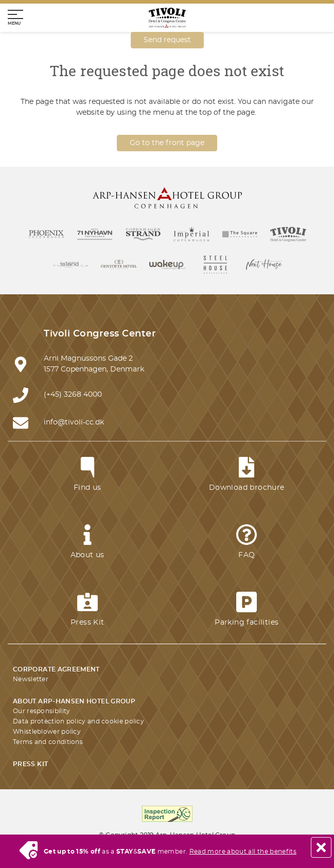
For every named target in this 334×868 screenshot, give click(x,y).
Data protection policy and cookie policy (78, 721)
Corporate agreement (56, 669)
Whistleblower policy (47, 732)
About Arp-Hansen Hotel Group (74, 701)
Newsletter (31, 679)
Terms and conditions (48, 742)
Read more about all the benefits (243, 852)
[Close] (321, 847)
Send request (167, 40)
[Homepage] (167, 18)
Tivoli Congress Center (100, 334)
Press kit (30, 764)
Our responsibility (41, 711)
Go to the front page (167, 143)
